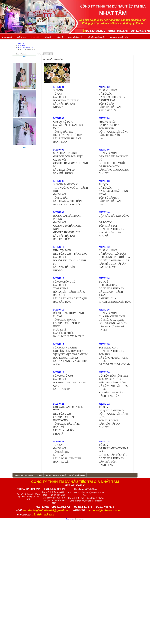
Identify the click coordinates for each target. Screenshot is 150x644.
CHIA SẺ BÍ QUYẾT (75, 37)
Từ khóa (40, 54)
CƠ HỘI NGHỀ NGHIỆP (96, 37)
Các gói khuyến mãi (119, 37)
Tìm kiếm (48, 54)
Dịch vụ (48, 37)
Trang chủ (7, 37)
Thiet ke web (70, 519)
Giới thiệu (21, 37)
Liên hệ (60, 37)
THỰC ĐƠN (35, 37)
